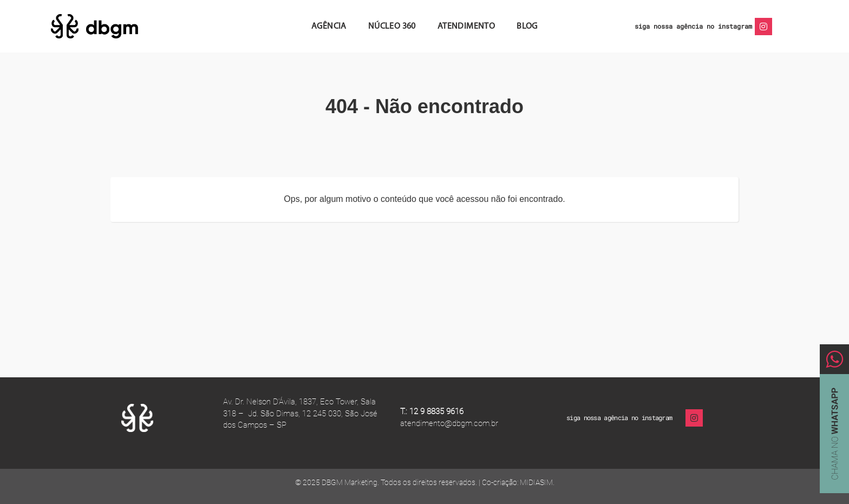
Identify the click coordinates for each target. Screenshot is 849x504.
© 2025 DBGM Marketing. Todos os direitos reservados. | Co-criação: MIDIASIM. (425, 482)
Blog (527, 27)
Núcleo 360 (392, 27)
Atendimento (466, 27)
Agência (329, 27)
